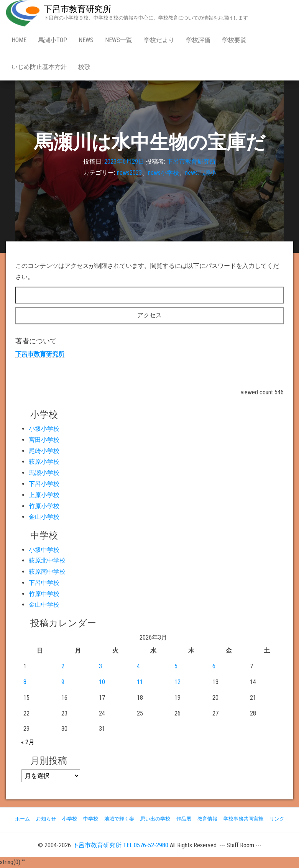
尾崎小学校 (44, 451)
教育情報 (207, 819)
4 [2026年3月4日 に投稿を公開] (138, 666)
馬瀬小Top (53, 40)
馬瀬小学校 (44, 473)
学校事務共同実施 (243, 819)
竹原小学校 (44, 506)
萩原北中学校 (47, 560)
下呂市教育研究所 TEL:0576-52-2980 (120, 845)
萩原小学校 (44, 462)
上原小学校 (44, 495)
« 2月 (28, 742)
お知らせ (46, 819)
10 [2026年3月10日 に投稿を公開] (102, 682)
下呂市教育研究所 (77, 9)
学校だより (159, 40)
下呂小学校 (44, 484)
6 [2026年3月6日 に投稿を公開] (214, 666)
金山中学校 (44, 605)
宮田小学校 (44, 440)
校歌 (84, 67)
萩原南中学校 (47, 572)
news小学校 (163, 173)
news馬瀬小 (201, 173)
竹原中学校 (44, 594)
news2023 (129, 173)
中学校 (91, 819)
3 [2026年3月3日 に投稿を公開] (100, 666)
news (86, 40)
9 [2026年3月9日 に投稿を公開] (63, 682)
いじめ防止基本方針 (39, 67)
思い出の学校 (155, 819)
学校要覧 (234, 40)
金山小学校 (44, 517)
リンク (277, 819)
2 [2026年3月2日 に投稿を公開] (63, 666)
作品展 (184, 819)
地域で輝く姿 (119, 819)
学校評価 (198, 40)
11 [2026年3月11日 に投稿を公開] (140, 682)
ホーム (22, 819)
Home (19, 40)
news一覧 (119, 40)
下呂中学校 (44, 583)
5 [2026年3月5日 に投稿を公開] (176, 666)
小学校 (70, 819)
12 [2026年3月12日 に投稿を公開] (177, 682)
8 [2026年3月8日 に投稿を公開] (25, 682)
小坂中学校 (44, 550)
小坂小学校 (44, 429)
